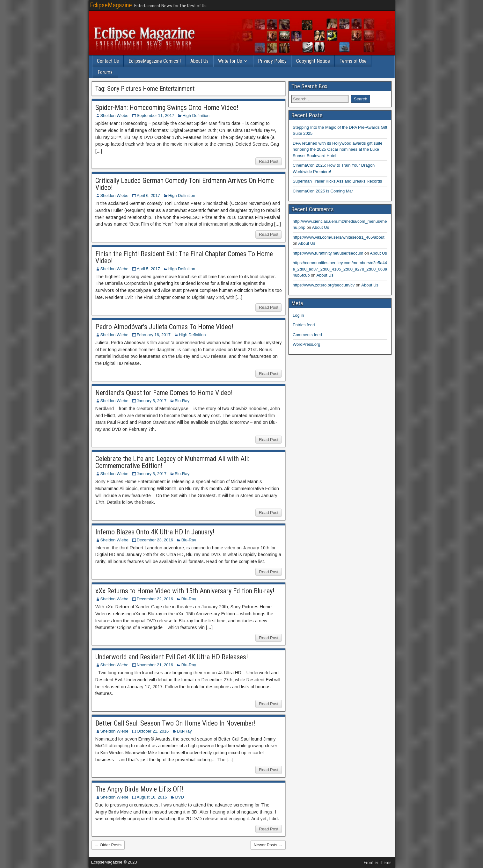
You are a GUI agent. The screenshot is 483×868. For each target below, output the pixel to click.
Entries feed (304, 325)
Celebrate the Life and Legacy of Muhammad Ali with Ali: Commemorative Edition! (172, 462)
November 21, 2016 (155, 665)
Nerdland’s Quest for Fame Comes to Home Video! (164, 393)
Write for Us (230, 61)
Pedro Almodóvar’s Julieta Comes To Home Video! (164, 327)
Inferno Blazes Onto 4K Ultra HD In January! (155, 532)
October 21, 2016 (153, 731)
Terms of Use (353, 61)
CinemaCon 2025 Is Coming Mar (323, 191)
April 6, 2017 (148, 195)
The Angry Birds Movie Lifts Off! (139, 789)
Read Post (269, 161)
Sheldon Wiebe (114, 116)
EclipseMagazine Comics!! (155, 61)
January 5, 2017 (152, 401)
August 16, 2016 (152, 797)
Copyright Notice (313, 61)
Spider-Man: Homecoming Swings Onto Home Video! (167, 108)
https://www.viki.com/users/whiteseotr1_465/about (339, 237)
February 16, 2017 (154, 335)
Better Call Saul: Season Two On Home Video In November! (176, 723)
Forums (105, 72)
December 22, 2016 (155, 599)
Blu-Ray (182, 401)
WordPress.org (306, 344)
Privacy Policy (272, 61)
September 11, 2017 (156, 116)
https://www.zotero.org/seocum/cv (324, 285)
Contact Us (108, 61)
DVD (179, 797)
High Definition (196, 116)
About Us (199, 61)
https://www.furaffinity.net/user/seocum (328, 253)
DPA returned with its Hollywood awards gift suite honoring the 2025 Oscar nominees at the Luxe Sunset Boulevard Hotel (338, 149)
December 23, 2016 (155, 540)
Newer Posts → (268, 845)
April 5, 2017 (148, 269)
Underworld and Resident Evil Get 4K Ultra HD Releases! (172, 657)
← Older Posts (108, 845)
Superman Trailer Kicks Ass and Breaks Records (337, 181)
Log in (298, 315)
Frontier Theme (378, 863)
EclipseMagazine (111, 5)
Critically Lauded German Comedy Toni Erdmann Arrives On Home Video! (185, 184)
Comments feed (307, 335)
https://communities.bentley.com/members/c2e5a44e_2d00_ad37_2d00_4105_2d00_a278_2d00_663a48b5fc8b (340, 269)
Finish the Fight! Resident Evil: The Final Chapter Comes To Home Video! (184, 257)
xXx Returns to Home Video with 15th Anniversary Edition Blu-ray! (185, 591)
